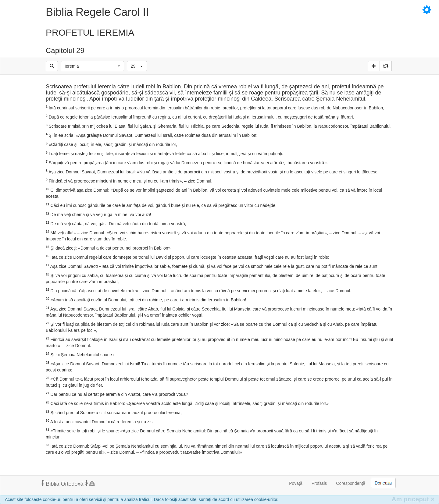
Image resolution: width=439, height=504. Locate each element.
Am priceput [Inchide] (413, 499)
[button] (92, 66)
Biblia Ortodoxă (68, 484)
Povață (296, 483)
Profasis (319, 483)
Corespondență (351, 483)
